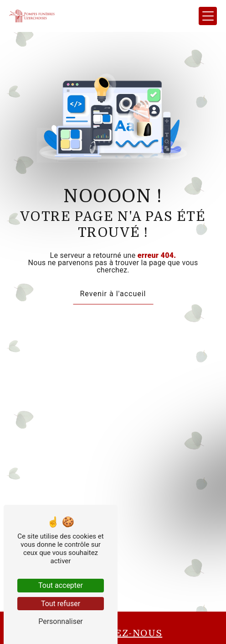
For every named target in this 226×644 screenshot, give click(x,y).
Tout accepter (61, 585)
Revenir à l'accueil (113, 294)
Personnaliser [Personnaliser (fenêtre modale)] (61, 621)
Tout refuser (61, 604)
